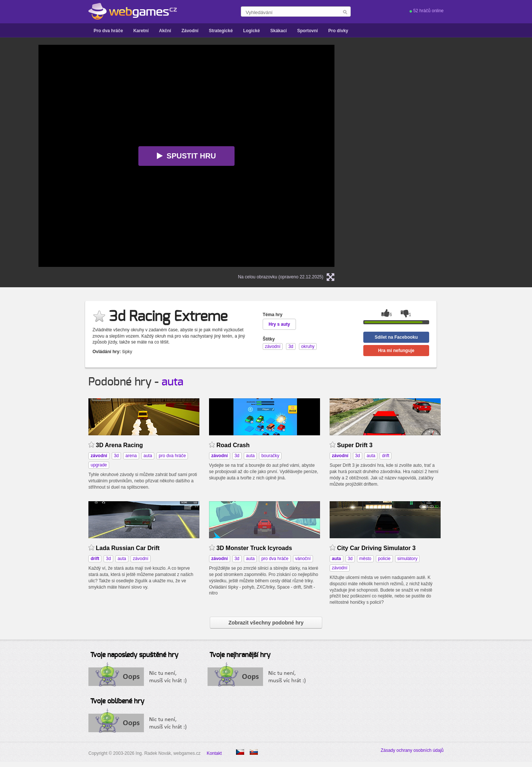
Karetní (141, 31)
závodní (141, 559)
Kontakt (214, 753)
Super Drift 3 (355, 445)
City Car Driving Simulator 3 (376, 548)
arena (131, 456)
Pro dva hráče (108, 31)
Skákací (278, 31)
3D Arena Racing (119, 445)
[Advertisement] (438, 91)
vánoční (303, 559)
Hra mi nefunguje (396, 351)
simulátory (408, 559)
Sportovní (307, 31)
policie (384, 559)
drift (385, 456)
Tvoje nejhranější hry (240, 655)
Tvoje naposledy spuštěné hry (134, 655)
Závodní (190, 31)
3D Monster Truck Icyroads (254, 548)
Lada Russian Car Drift (128, 548)
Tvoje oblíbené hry (117, 701)
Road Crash (233, 445)
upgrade (99, 465)
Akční (165, 31)
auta (173, 382)
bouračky (270, 456)
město (365, 559)
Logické (251, 31)
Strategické (221, 31)
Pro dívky (338, 31)
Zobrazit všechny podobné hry (266, 623)
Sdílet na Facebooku (396, 337)
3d (116, 456)
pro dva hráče (172, 456)
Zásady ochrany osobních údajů (412, 750)
